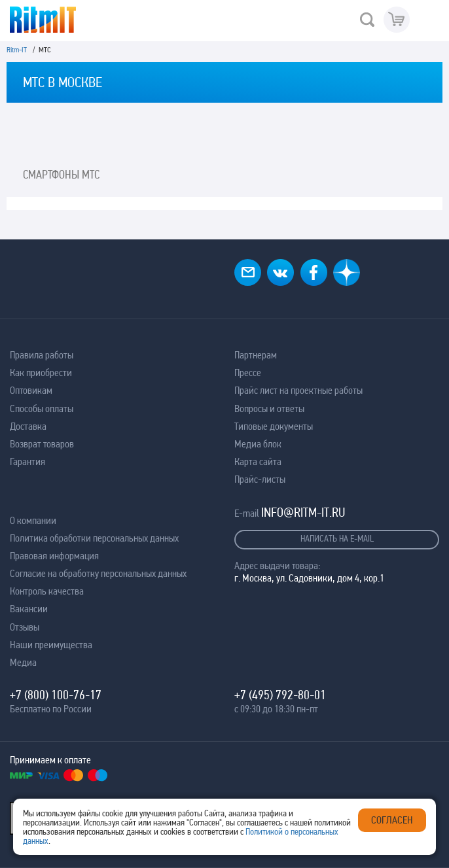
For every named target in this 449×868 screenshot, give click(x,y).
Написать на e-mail (337, 538)
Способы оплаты (42, 408)
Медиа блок (258, 444)
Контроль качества (47, 591)
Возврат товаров (42, 444)
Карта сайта (258, 461)
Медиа (23, 662)
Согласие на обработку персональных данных (98, 573)
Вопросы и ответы (269, 408)
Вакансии (29, 609)
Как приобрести (41, 373)
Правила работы (42, 355)
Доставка (28, 426)
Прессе (248, 373)
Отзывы (25, 627)
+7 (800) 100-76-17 (56, 695)
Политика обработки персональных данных (94, 538)
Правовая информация (54, 556)
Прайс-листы (260, 479)
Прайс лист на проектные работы (298, 390)
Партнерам (256, 355)
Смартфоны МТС (61, 174)
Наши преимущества (51, 645)
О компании (33, 520)
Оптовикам (31, 390)
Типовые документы (274, 426)
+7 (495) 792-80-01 (280, 695)
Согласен (392, 820)
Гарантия (27, 461)
